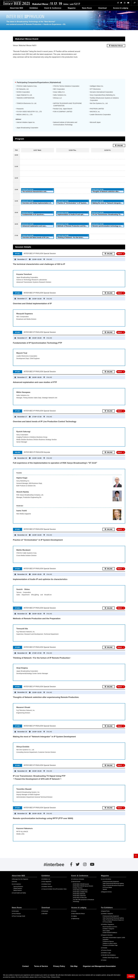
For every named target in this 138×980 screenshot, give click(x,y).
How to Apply (106, 931)
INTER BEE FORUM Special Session (83, 886)
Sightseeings (76, 919)
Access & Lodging (121, 8)
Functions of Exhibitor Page (110, 945)
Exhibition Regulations (108, 924)
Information (16, 911)
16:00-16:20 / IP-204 (63, 224)
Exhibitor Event (47, 884)
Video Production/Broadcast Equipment (113, 885)
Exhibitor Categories (108, 914)
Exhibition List (46, 879)
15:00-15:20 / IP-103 (27, 213)
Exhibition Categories (108, 929)
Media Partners (18, 890)
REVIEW (45, 914)
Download (103, 8)
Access (74, 911)
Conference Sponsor (108, 941)
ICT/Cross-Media (107, 922)
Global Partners (18, 888)
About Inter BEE (16, 8)
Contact (104, 960)
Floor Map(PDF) (47, 882)
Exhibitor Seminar (47, 887)
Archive (15, 882)
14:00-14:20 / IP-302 (98, 201)
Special (105, 889)
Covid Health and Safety (19, 893)
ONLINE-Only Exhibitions (109, 955)
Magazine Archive (107, 892)
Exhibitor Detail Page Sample (111, 958)
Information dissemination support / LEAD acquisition (114, 938)
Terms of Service (41, 966)
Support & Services (107, 935)
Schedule (105, 948)
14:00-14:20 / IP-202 (63, 201)
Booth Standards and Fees (110, 927)
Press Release (17, 914)
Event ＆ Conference (53, 8)
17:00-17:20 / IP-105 (27, 236)
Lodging (75, 916)
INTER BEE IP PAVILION (80, 898)
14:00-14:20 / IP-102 (27, 201)
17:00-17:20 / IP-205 (63, 236)
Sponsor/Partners (18, 887)
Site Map (74, 966)
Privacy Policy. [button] (56, 977)
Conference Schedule (78, 879)
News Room (87, 8)
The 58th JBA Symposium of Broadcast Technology (84, 901)
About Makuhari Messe (79, 914)
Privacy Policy (59, 966)
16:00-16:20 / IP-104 (27, 224)
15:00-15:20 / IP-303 (98, 213)
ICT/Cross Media (107, 887)
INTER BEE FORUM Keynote (81, 884)
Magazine (72, 8)
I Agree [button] (131, 976)
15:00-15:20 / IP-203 (63, 213)
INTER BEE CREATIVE (79, 896)
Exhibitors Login (106, 953)
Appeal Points (106, 911)
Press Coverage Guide (19, 916)
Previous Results (107, 950)
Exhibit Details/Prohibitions (110, 933)
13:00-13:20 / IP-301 (98, 190)
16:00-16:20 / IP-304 (98, 224)
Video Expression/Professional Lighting (113, 883)
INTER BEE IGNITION (79, 894)
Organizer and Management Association (99, 966)
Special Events (76, 882)
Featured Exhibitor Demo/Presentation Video (55, 889)
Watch (120, 254)
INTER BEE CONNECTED (80, 892)
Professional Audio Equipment (111, 882)
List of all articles (107, 879)
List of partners (17, 884)
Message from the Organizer (21, 879)
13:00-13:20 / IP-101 (27, 190)
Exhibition (34, 8)
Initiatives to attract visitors (110, 943)
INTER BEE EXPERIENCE (80, 890)
